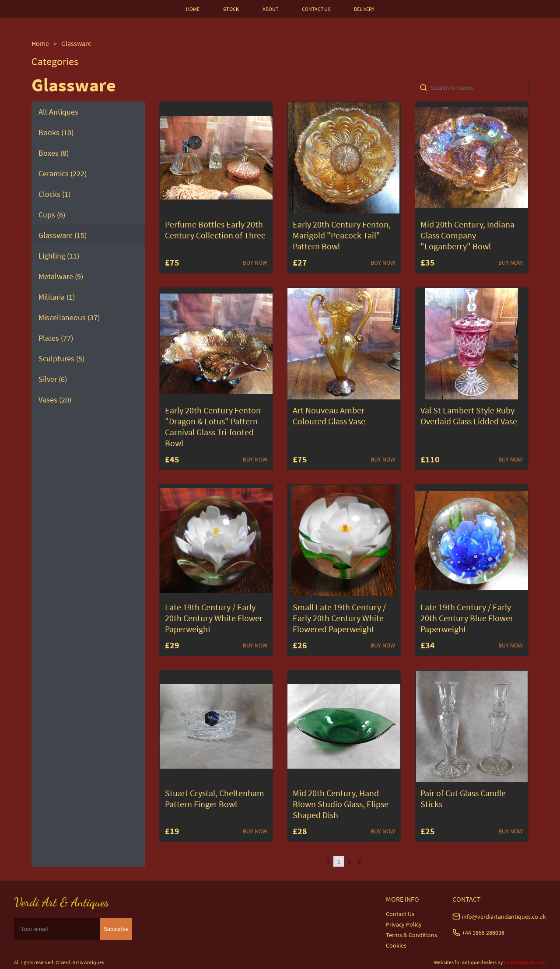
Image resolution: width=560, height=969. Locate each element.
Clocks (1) (54, 194)
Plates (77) (56, 338)
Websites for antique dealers (465, 962)
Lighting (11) (59, 256)
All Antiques (58, 112)
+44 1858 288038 (483, 933)
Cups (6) (52, 215)
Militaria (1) (57, 297)
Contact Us (400, 914)
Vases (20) (55, 400)
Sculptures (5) (61, 359)
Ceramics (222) (63, 173)
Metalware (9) (61, 276)
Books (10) (56, 132)
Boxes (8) (54, 153)
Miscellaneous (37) (69, 317)
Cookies (396, 945)
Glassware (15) (63, 235)
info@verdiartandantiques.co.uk (504, 917)
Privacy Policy (404, 924)
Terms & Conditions (411, 935)
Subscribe (116, 929)
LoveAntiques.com (525, 962)
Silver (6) (53, 379)
